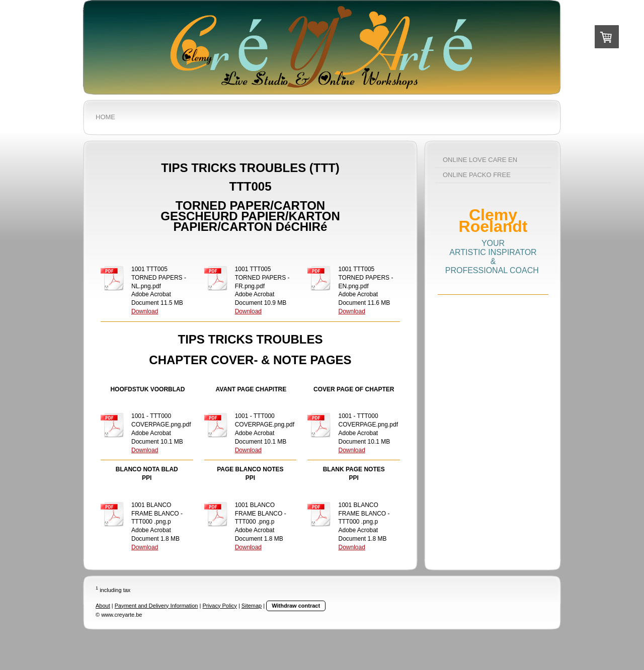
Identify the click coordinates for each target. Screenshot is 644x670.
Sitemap (252, 606)
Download (145, 311)
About (103, 606)
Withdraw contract (296, 606)
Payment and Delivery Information (156, 606)
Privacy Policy (219, 606)
